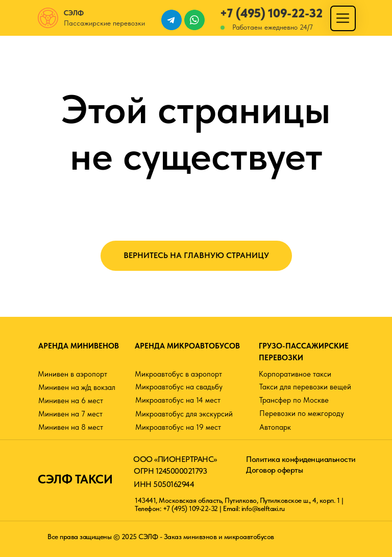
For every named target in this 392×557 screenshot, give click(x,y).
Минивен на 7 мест (70, 414)
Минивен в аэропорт (72, 374)
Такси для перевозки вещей (305, 387)
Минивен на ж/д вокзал (77, 387)
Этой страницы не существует (196, 132)
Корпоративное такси (295, 374)
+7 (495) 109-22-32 (271, 13)
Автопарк (275, 427)
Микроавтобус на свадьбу (179, 387)
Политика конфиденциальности (301, 459)
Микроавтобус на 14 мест (178, 400)
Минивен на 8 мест (71, 427)
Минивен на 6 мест (71, 401)
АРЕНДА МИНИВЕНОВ (79, 346)
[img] (343, 18)
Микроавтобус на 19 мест (178, 427)
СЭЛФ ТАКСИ (75, 479)
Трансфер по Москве (294, 400)
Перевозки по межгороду (302, 413)
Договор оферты (274, 470)
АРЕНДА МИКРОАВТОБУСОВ (187, 346)
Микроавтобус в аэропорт (178, 374)
